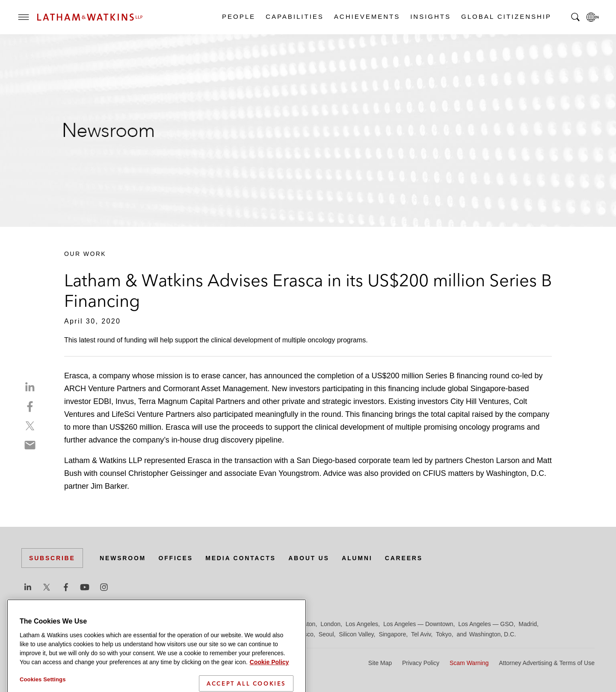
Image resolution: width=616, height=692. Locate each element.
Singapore (392, 634)
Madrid (528, 624)
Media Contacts (240, 558)
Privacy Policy (421, 663)
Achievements (367, 16)
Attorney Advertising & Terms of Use (547, 663)
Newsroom (123, 558)
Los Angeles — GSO (486, 624)
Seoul (326, 634)
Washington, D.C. (493, 634)
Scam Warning (469, 663)
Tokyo (444, 634)
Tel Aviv (421, 634)
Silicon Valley (356, 634)
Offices (176, 558)
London (330, 624)
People (238, 16)
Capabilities (294, 16)
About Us (309, 558)
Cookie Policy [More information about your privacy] (269, 675)
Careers (404, 558)
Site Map (380, 663)
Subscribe (52, 558)
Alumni (357, 558)
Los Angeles (362, 624)
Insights (430, 16)
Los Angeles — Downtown (418, 624)
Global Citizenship (506, 16)
